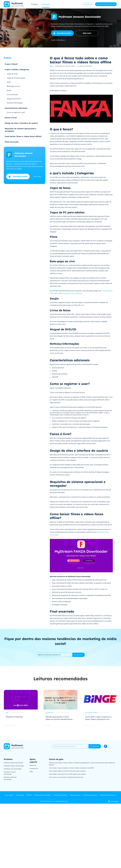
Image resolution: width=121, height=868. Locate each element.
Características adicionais (16, 108)
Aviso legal (20, 795)
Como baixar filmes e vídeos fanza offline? (23, 136)
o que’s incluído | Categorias (17, 69)
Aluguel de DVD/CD (14, 99)
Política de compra (90, 795)
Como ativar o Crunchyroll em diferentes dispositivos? (66, 777)
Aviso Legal (9, 795)
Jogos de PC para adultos (16, 78)
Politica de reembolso (108, 795)
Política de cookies (60, 795)
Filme (9, 82)
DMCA (29, 795)
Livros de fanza (12, 95)
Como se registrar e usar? (16, 112)
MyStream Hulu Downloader (13, 769)
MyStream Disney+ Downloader (14, 766)
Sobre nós (33, 765)
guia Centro (46, 4)
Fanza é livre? (11, 118)
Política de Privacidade (43, 795)
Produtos (35, 4)
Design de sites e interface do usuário (21, 123)
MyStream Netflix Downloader (13, 763)
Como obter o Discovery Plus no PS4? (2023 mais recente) (67, 774)
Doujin (9, 90)
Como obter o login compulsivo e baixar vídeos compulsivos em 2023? (71, 768)
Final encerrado (12, 142)
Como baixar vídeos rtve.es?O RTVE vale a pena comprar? (67, 771)
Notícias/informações (15, 103)
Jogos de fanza (12, 74)
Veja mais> (37, 177)
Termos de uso (75, 795)
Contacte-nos (34, 768)
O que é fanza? (11, 64)
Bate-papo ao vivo (14, 86)
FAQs (31, 772)
